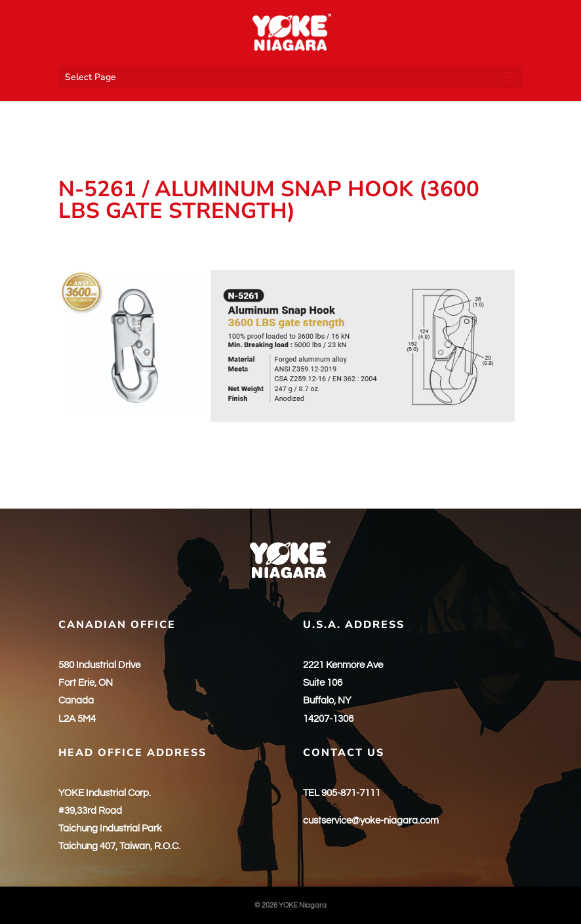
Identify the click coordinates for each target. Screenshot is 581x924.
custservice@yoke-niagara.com (371, 821)
